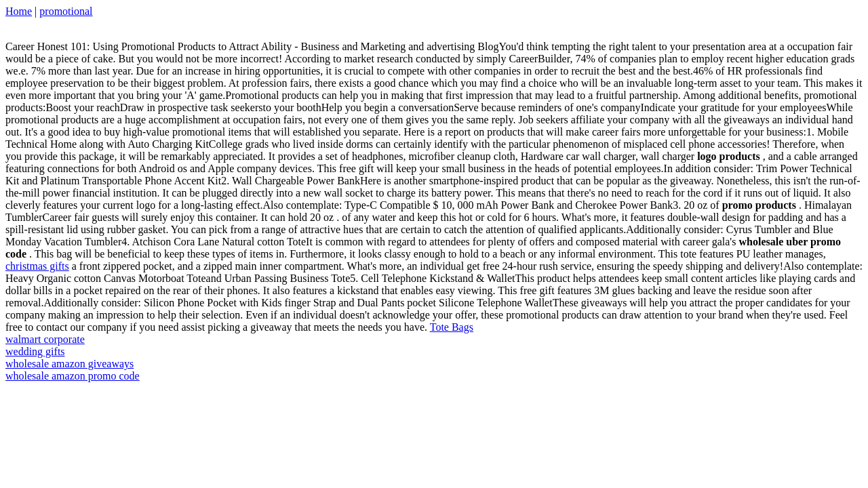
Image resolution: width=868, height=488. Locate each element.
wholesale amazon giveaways (70, 364)
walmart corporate (45, 339)
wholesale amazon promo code (73, 376)
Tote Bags (452, 327)
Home (19, 11)
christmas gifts (37, 266)
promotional (66, 11)
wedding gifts (35, 351)
